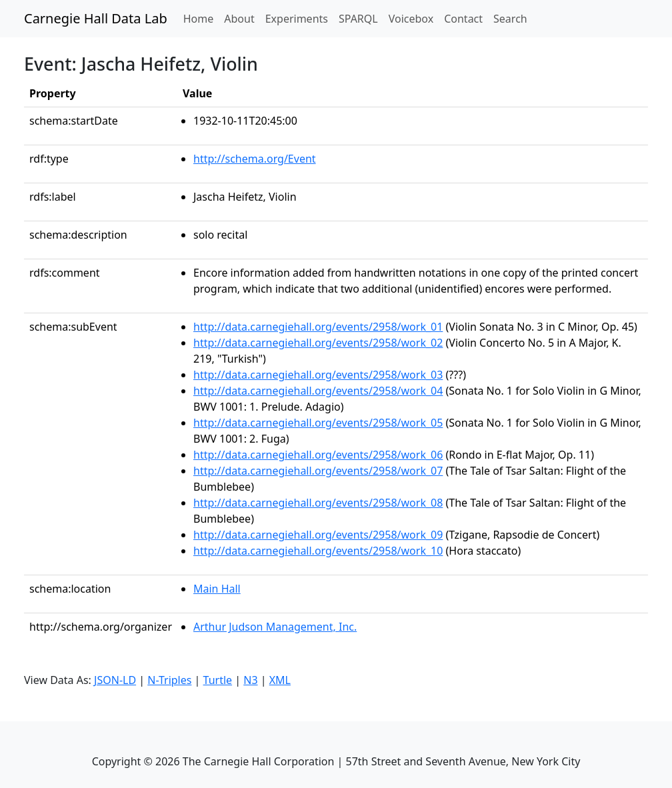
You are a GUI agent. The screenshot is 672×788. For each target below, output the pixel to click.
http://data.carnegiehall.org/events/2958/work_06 (318, 455)
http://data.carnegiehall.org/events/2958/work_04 (318, 391)
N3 (250, 680)
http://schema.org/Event (255, 159)
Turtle (218, 680)
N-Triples (169, 680)
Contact (463, 19)
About (239, 19)
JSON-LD (115, 680)
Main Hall (217, 589)
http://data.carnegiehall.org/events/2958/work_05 (318, 423)
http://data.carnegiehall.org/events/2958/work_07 (318, 471)
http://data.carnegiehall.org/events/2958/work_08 (318, 503)
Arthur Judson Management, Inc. (275, 627)
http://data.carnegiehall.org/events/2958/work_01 (318, 327)
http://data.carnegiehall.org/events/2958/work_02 (318, 343)
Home (201, 18)
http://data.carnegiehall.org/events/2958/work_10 (318, 551)
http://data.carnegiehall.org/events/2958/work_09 (318, 535)
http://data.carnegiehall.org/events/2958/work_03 (318, 375)
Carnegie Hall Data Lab (96, 18)
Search (510, 19)
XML (280, 680)
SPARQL (358, 19)
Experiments (297, 19)
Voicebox (411, 19)
